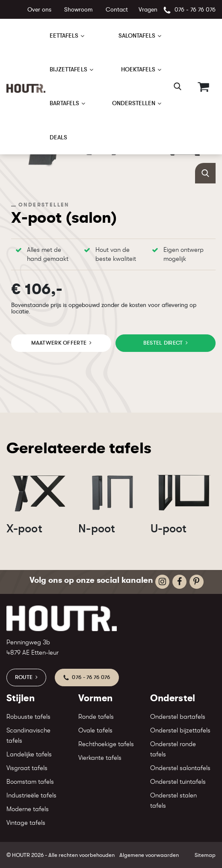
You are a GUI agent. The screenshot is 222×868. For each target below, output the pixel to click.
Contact (117, 9)
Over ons (39, 9)
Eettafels (64, 35)
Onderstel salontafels (180, 768)
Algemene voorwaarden (149, 855)
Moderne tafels (28, 809)
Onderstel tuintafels (178, 782)
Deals (58, 137)
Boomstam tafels (30, 782)
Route (24, 677)
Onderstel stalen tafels (173, 801)
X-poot (24, 528)
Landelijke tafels (29, 754)
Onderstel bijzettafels (180, 731)
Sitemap (205, 855)
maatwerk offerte (59, 343)
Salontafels (137, 35)
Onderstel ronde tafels (173, 749)
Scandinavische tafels (28, 736)
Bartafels (65, 103)
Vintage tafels (26, 823)
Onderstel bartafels (178, 717)
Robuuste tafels (28, 717)
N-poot (97, 528)
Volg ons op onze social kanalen (91, 580)
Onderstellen (134, 103)
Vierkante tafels (100, 758)
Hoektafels (138, 69)
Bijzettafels (68, 69)
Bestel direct (163, 343)
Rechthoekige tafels (106, 744)
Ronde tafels (96, 717)
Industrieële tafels (31, 796)
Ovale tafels (95, 731)
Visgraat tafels (27, 768)
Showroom (78, 9)
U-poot (169, 528)
